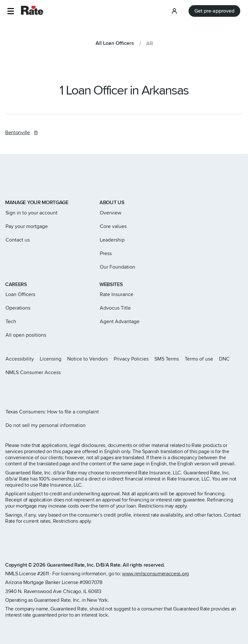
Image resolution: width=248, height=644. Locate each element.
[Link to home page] (14, 181)
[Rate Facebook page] (28, 390)
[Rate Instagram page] (8, 390)
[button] (10, 11)
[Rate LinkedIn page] (39, 390)
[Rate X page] (18, 390)
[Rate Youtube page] (49, 390)
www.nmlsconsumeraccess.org (155, 574)
